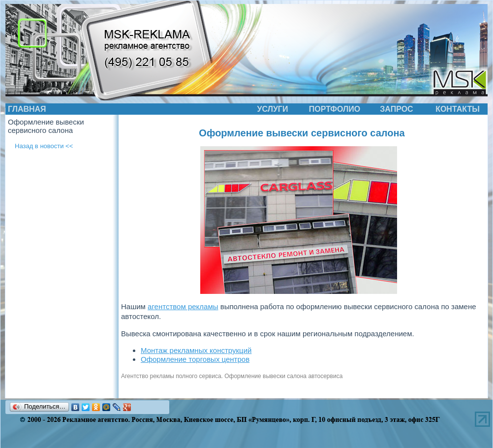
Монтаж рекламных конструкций (196, 350)
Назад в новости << (44, 146)
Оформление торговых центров (195, 359)
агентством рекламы (183, 306)
